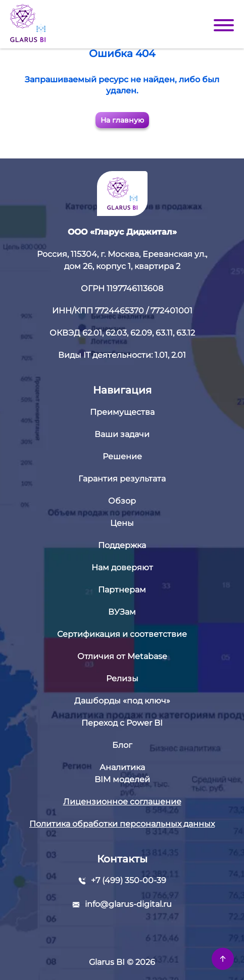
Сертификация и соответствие (122, 634)
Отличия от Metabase (122, 656)
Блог (122, 745)
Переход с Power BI (122, 723)
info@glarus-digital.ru (128, 904)
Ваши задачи (122, 434)
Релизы (122, 678)
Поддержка (122, 545)
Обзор (122, 501)
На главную (122, 120)
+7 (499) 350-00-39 (129, 880)
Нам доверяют (122, 567)
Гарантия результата (122, 479)
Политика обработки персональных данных (122, 824)
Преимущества (122, 412)
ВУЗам (122, 612)
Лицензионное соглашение (122, 802)
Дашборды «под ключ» (122, 701)
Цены (122, 523)
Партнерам (122, 590)
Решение (122, 456)
